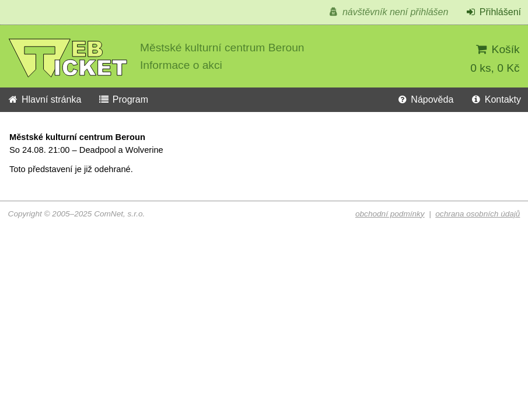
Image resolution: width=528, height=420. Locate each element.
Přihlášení (493, 12)
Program (123, 99)
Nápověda (425, 99)
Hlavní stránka (44, 99)
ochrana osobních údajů (478, 214)
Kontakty (496, 99)
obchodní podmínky (390, 214)
